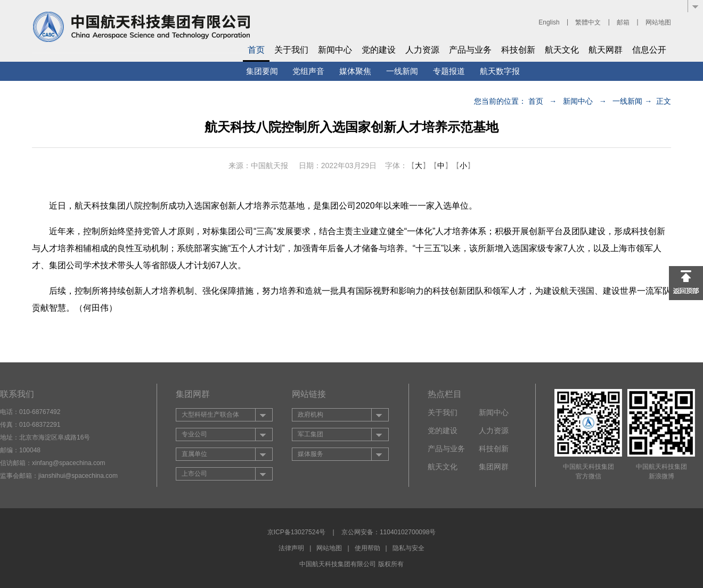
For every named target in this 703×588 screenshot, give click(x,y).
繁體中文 (588, 22)
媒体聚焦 (355, 71)
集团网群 (494, 467)
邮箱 (623, 22)
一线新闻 (402, 71)
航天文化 (562, 50)
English (549, 22)
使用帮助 (367, 548)
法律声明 (291, 548)
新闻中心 (335, 50)
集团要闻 (262, 71)
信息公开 (649, 50)
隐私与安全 (408, 548)
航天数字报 (500, 71)
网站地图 (658, 22)
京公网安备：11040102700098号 (389, 532)
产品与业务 (470, 50)
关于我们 (291, 50)
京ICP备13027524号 (296, 532)
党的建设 (379, 50)
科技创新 (518, 50)
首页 (256, 50)
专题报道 (449, 71)
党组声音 (308, 71)
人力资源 (422, 50)
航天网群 (606, 50)
